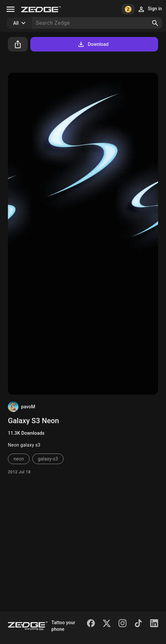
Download (93, 44)
